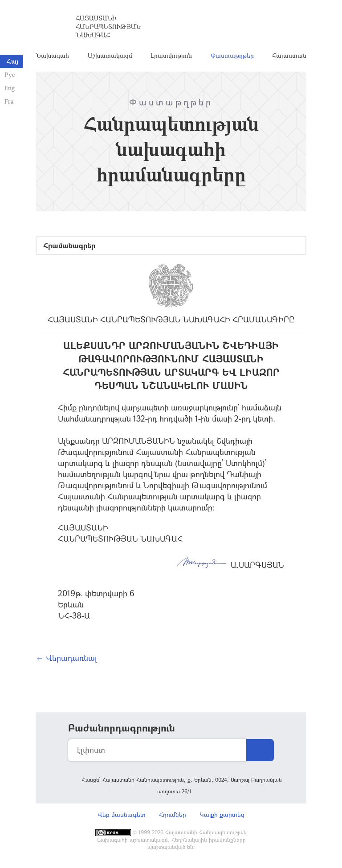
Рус (10, 74)
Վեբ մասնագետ (122, 814)
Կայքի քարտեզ (222, 814)
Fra (9, 101)
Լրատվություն (171, 55)
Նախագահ (52, 55)
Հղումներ (173, 814)
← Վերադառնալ (66, 658)
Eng (10, 88)
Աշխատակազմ (110, 55)
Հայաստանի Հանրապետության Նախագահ (108, 26)
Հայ (12, 61)
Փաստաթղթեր (232, 55)
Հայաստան (289, 55)
